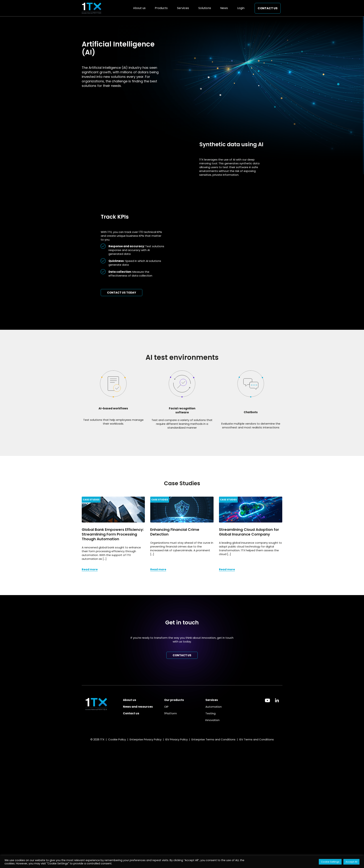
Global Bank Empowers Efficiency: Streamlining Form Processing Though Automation (113, 534)
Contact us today (122, 293)
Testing (210, 713)
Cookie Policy (117, 739)
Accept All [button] (351, 862)
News (224, 8)
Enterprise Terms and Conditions (213, 739)
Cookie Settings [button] (330, 862)
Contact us (268, 8)
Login (241, 8)
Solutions (205, 8)
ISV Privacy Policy (176, 739)
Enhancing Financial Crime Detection (175, 532)
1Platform (171, 713)
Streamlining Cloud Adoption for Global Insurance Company (249, 532)
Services (183, 8)
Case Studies (91, 500)
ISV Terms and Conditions (256, 739)
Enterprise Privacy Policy (146, 739)
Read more (90, 569)
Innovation (212, 720)
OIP (166, 707)
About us (139, 8)
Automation (214, 707)
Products (161, 8)
